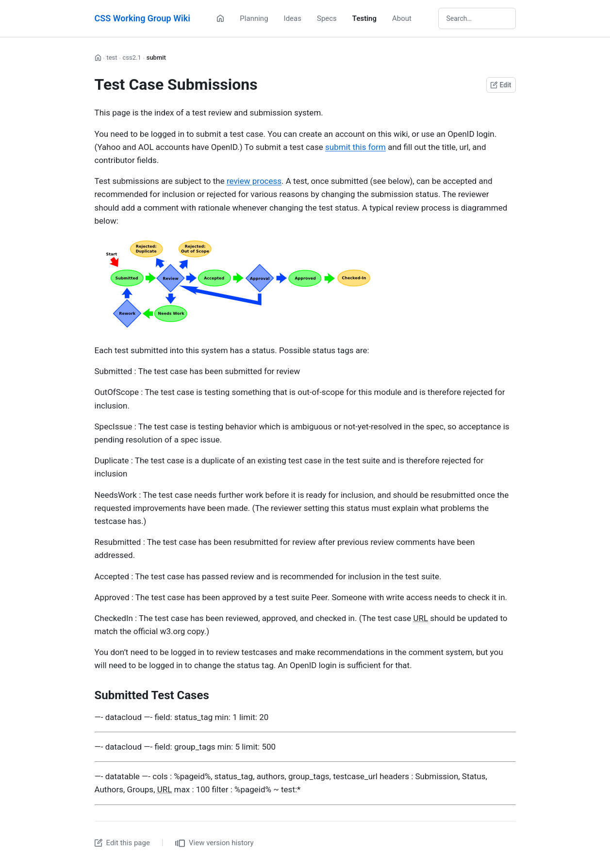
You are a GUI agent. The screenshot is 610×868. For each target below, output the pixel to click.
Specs (327, 18)
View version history (214, 843)
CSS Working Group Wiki (142, 18)
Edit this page (122, 843)
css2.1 (132, 57)
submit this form (355, 147)
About (402, 18)
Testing (364, 18)
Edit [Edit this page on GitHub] (501, 85)
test (112, 57)
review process (254, 181)
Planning (254, 18)
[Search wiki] (477, 18)
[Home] (220, 18)
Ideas (293, 18)
